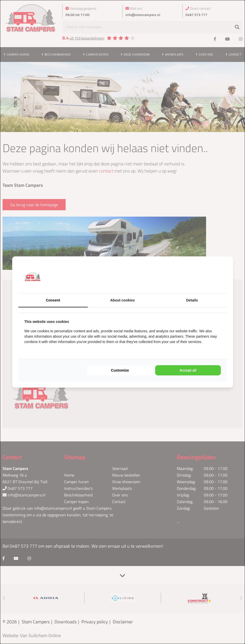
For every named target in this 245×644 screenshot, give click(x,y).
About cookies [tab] (122, 300)
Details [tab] (192, 300)
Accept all (188, 370)
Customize (120, 370)
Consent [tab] (53, 300)
